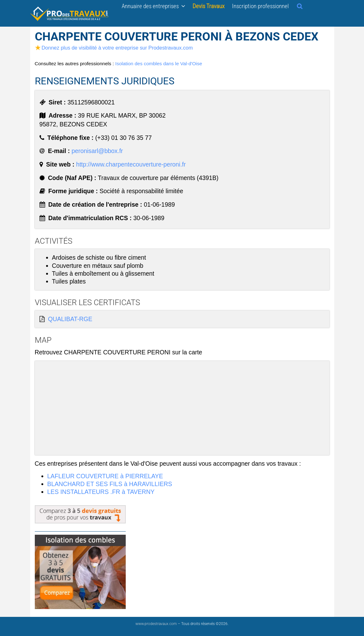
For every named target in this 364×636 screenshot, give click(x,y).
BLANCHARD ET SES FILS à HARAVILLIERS (110, 484)
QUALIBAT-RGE (70, 319)
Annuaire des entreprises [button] (153, 6)
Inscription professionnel (260, 6)
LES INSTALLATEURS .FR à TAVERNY (101, 492)
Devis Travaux (208, 6)
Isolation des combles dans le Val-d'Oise (159, 64)
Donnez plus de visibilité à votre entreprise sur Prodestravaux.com (114, 48)
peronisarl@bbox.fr (97, 151)
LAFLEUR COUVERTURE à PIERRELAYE (105, 476)
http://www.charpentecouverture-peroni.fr (131, 164)
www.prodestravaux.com (156, 624)
